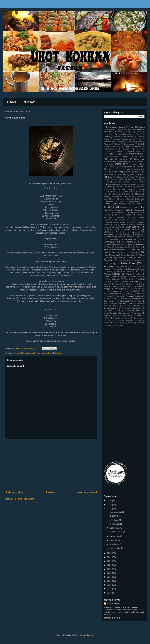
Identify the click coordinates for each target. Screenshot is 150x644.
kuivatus (142, 189)
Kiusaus (129, 187)
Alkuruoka (111, 129)
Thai (105, 306)
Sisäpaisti (108, 294)
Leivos (120, 204)
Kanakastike (108, 175)
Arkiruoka (108, 132)
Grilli (128, 146)
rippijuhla (139, 274)
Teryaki (130, 303)
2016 (110, 581)
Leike (132, 199)
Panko (120, 237)
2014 (110, 589)
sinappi (107, 289)
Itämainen (123, 161)
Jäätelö (119, 169)
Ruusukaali (132, 277)
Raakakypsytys (126, 266)
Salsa (109, 282)
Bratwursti (107, 134)
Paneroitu (110, 237)
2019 (110, 569)
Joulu (142, 164)
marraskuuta (115, 512)
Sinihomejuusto (120, 289)
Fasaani (132, 142)
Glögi (140, 144)
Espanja (139, 139)
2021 (110, 561)
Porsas (112, 255)
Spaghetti (119, 296)
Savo (116, 282)
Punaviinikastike (124, 260)
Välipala (121, 323)
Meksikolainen (123, 220)
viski (140, 320)
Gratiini (106, 146)
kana (137, 172)
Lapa (106, 199)
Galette (118, 144)
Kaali (128, 169)
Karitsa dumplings (117, 531)
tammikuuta (115, 548)
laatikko (107, 196)
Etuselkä (122, 142)
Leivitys (121, 201)
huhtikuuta (115, 536)
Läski (113, 213)
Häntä (118, 157)
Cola (116, 137)
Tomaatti (135, 306)
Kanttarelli (121, 174)
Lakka (117, 196)
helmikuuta (115, 544)
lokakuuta (114, 516)
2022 (110, 557)
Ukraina (119, 311)
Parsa (139, 239)
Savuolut (125, 282)
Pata (117, 242)
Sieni (131, 284)
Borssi (139, 132)
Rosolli (114, 277)
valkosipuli (138, 313)
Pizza (122, 252)
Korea (106, 189)
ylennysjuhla (119, 325)
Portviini (142, 255)
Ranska (107, 269)
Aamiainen (112, 127)
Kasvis (122, 179)
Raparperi (132, 269)
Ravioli (110, 271)
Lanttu (139, 196)
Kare (132, 174)
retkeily (119, 271)
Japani (109, 164)
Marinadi (131, 217)
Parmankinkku (113, 239)
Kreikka (114, 189)
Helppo (130, 151)
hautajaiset (119, 151)
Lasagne (123, 199)
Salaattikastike (129, 279)
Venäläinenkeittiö (127, 318)
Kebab (142, 179)
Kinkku (109, 187)
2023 (110, 553)
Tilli (125, 306)
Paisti (128, 234)
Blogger (90, 635)
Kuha (123, 189)
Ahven (131, 127)
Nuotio (127, 229)
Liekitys (139, 204)
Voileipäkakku (109, 323)
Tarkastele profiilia (112, 618)
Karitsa (44, 353)
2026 (110, 501)
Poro (142, 252)
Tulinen (134, 308)
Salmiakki (141, 279)
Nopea (106, 230)
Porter (123, 255)
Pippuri (139, 249)
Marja (142, 217)
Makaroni (108, 215)
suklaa (139, 296)
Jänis (110, 169)
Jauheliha (35, 353)
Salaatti (117, 279)
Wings (142, 323)
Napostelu (108, 227)
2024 (110, 509)
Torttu (126, 308)
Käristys (138, 194)
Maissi (139, 213)
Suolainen (124, 299)
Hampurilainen (110, 149)
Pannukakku (131, 237)
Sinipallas (133, 289)
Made (132, 213)
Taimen (139, 301)
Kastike (110, 179)
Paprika (141, 237)
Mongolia (110, 222)
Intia (111, 159)
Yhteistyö (29, 102)
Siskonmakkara (113, 291)
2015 (110, 585)
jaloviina (141, 161)
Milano (142, 220)
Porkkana (131, 252)
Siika (106, 286)
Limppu (135, 207)
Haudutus (126, 149)
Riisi (138, 271)
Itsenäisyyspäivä (110, 161)
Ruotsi (122, 277)
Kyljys (140, 192)
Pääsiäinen (109, 266)
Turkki (142, 308)
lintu (143, 207)
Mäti (116, 225)
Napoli (139, 225)
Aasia (18, 353)
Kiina (123, 184)
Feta (140, 142)
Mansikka (120, 217)
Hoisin (142, 154)
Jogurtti (134, 164)
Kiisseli (142, 184)
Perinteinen (112, 244)
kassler (142, 177)
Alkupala (141, 127)
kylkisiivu (115, 194)
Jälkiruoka (140, 167)
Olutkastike (108, 232)
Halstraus (138, 146)
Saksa (109, 279)
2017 (110, 577)
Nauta (128, 227)
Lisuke (111, 210)
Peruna (124, 244)
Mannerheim (108, 217)
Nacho (123, 225)
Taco (132, 301)
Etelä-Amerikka (109, 142)
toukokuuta (115, 528)
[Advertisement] (51, 465)
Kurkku (122, 191)
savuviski (107, 284)
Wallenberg (132, 323)
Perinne (141, 242)
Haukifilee (107, 151)
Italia (136, 159)
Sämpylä (123, 301)
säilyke (114, 301)
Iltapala (141, 156)
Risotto (106, 277)
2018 (110, 573)
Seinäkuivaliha (120, 284)
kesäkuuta (114, 524)
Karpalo (133, 177)
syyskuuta (114, 520)
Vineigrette (130, 320)
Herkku (139, 151)
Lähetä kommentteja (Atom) (23, 499)
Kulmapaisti (111, 192)
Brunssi (130, 134)
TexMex (139, 303)
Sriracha (129, 296)
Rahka (139, 266)
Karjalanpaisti (122, 177)
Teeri (120, 303)
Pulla (139, 258)
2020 (110, 565)
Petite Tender (120, 247)
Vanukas (107, 316)
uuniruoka (126, 313)
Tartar (113, 303)
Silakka (129, 287)
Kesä (142, 182)
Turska (109, 311)
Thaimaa (115, 306)
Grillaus (117, 146)
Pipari (132, 249)
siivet (114, 286)
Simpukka (138, 287)
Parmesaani (127, 239)
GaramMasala (129, 144)
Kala (115, 172)
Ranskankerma (119, 269)
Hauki (138, 149)
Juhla (121, 167)
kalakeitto (128, 172)
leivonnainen (134, 201)
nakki (131, 225)
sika (121, 287)
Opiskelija (136, 232)
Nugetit (117, 230)
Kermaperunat (131, 182)
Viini (119, 320)
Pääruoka (58, 353)
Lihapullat (124, 207)
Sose (143, 294)
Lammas (127, 196)
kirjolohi (119, 187)
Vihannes (141, 318)
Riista (117, 274)
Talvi (106, 303)
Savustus (136, 282)
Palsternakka (140, 234)
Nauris (118, 227)
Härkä (126, 156)
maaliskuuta (115, 540)
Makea (118, 215)
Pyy (115, 264)
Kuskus (131, 192)
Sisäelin (126, 291)
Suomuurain (136, 298)
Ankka (139, 129)
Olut (137, 229)
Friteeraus (108, 144)
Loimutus (138, 210)
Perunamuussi (139, 244)
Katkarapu (132, 179)
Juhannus (112, 167)
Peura (130, 247)
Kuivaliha (132, 189)
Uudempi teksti (14, 492)
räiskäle (142, 277)
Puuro (106, 264)
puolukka (138, 260)
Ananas (131, 129)
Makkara (128, 215)
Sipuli (143, 289)
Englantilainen (127, 139)
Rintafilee (129, 274)
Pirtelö (106, 252)
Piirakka (115, 249)
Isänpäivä (123, 159)
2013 (110, 593)
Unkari (106, 313)
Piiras (124, 249)
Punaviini (108, 260)
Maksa (139, 215)
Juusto (129, 167)
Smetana (119, 294)
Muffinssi (130, 222)
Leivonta (108, 204)
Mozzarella (120, 222)
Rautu (142, 269)
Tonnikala (108, 308)
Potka (120, 258)
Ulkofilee (138, 311)
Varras (139, 316)
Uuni (115, 313)
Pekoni (130, 242)
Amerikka (121, 129)
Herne (106, 154)
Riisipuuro (107, 274)
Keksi (120, 182)
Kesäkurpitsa (113, 184)
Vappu (116, 316)
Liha (50, 353)
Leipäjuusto (109, 201)
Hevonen (115, 154)
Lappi (114, 199)
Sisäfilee (137, 291)
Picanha (139, 247)
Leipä (139, 199)
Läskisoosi (122, 213)
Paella (120, 234)
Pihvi (106, 249)
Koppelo (139, 187)
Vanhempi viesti (87, 492)
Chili (138, 134)
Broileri (118, 134)
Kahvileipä (138, 169)
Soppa (128, 294)
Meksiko (111, 220)
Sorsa (136, 294)
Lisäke (119, 210)
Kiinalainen (132, 184)
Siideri (139, 284)
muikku (139, 222)
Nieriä (139, 227)
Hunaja (110, 156)
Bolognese (129, 132)
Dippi (106, 139)
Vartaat (106, 318)
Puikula (130, 258)
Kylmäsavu (126, 194)
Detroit (132, 137)
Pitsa (114, 252)
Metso (134, 220)
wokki (109, 325)
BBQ (120, 132)
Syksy (106, 301)
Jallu (133, 161)
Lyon (106, 213)
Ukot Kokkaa (113, 603)
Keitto (110, 182)
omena (123, 232)
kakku (106, 172)
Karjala (111, 177)
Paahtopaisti (109, 234)
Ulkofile (128, 311)
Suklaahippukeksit (110, 299)
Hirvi (131, 154)
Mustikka (107, 225)
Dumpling (26, 353)
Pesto (109, 247)
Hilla (124, 154)
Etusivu (11, 102)
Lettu (129, 204)
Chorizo (107, 137)
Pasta (106, 242)
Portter (132, 255)
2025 (110, 505)
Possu (110, 258)
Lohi (128, 210)
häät (133, 157)
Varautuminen (128, 316)
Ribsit (129, 271)
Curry (123, 137)
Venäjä (115, 318)
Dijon (140, 137)
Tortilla (118, 308)
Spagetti (110, 296)
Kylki (106, 194)
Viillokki (110, 320)
